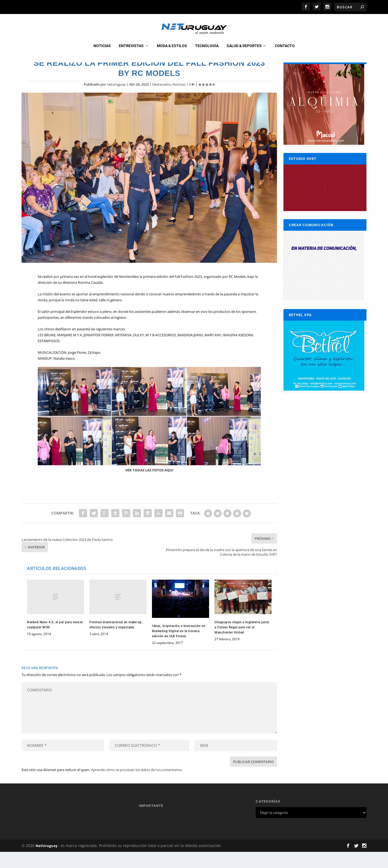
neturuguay (116, 100)
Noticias (102, 52)
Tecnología (207, 52)
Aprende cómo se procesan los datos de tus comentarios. (137, 786)
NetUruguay (46, 862)
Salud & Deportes (244, 52)
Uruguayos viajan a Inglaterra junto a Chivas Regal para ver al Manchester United (242, 643)
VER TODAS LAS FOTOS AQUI (149, 486)
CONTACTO (285, 52)
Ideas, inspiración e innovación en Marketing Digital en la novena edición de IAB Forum (179, 647)
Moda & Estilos (172, 52)
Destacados (162, 100)
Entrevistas (131, 52)
